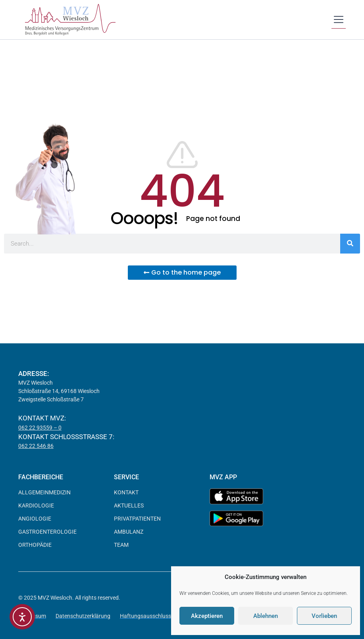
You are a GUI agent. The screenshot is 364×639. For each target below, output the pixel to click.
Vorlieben (324, 616)
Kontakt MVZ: (42, 418)
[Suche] (350, 244)
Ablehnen (266, 616)
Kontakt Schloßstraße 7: (66, 437)
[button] (339, 20)
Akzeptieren (207, 616)
